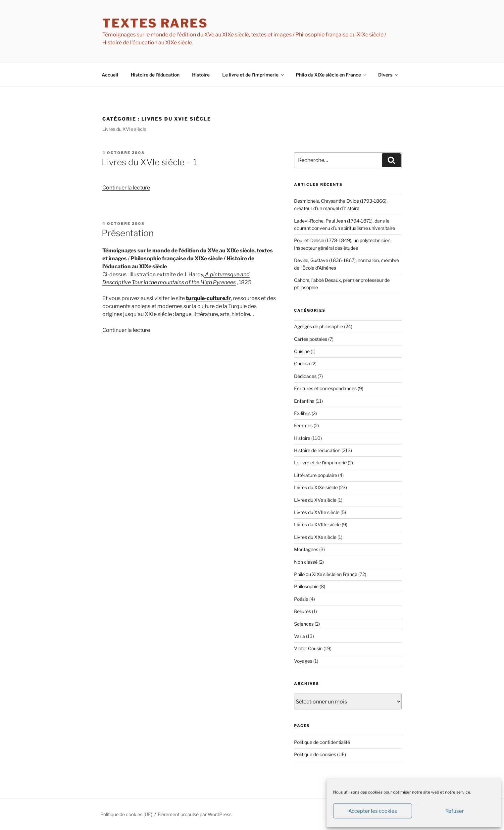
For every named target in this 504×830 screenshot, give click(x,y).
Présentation (128, 233)
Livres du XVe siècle (315, 500)
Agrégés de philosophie (319, 326)
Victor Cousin (308, 648)
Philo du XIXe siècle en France (331, 75)
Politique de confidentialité (322, 742)
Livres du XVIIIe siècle (317, 524)
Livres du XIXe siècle (316, 487)
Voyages (303, 661)
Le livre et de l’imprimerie (253, 75)
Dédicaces (305, 376)
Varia (300, 636)
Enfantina (304, 401)
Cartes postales (311, 339)
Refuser (455, 811)
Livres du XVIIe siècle (317, 512)
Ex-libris (302, 413)
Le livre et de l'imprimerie (320, 463)
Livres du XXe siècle (315, 537)
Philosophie (306, 586)
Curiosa (302, 363)
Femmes (303, 425)
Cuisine (302, 351)
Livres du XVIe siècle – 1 (149, 162)
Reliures (302, 611)
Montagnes (306, 549)
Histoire (201, 75)
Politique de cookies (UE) (320, 754)
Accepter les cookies (373, 811)
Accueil (110, 75)
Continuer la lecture (126, 188)
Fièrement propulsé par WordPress (195, 814)
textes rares (155, 23)
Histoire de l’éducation (155, 75)
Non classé (306, 562)
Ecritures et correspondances (325, 388)
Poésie (301, 599)
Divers (388, 75)
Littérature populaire (316, 475)
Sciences (304, 624)
